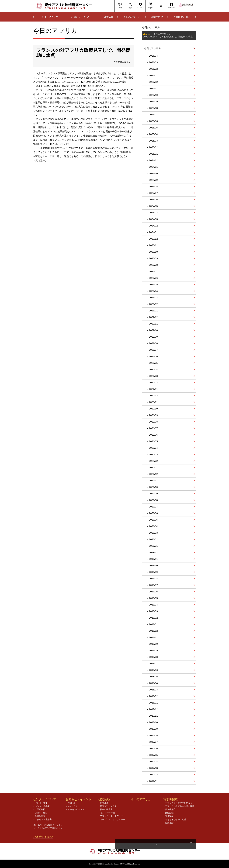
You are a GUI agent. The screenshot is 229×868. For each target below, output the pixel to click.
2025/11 (153, 88)
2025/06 (153, 121)
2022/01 (153, 389)
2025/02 (153, 147)
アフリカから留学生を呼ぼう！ (180, 803)
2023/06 (153, 278)
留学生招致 (157, 17)
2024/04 (153, 213)
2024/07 (153, 193)
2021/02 (153, 461)
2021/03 (153, 454)
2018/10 (153, 644)
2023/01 (153, 311)
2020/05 (153, 520)
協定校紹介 (170, 823)
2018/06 (153, 670)
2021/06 (153, 435)
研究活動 (108, 17)
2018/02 (153, 696)
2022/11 (153, 324)
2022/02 (153, 382)
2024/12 (153, 160)
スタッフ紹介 (41, 813)
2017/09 (153, 729)
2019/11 (153, 559)
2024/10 (153, 173)
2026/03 (153, 62)
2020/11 (153, 480)
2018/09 (153, 650)
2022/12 (153, 317)
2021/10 (153, 409)
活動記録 (169, 813)
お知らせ (72, 803)
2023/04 (153, 291)
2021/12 (153, 396)
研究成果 (104, 803)
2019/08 (153, 578)
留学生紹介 (170, 809)
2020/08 (153, 500)
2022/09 (153, 337)
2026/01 (153, 75)
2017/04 (153, 761)
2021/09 (153, 415)
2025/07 (153, 115)
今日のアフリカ (132, 17)
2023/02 (153, 304)
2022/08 (153, 343)
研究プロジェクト (108, 806)
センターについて (49, 17)
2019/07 (153, 585)
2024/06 (153, 199)
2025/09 (153, 101)
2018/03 (153, 690)
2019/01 (153, 624)
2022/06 (153, 356)
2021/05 (153, 441)
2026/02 (153, 69)
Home (148, 34)
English (151, 6)
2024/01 (153, 232)
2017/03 (153, 768)
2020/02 (153, 539)
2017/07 (153, 742)
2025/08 (153, 108)
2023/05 (153, 284)
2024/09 (153, 180)
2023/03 (153, 297)
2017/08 (153, 735)
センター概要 (41, 803)
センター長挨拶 (42, 806)
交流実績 (169, 816)
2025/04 (153, 134)
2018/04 (153, 683)
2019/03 (153, 611)
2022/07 (153, 350)
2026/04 (153, 56)
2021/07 (153, 428)
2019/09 (153, 572)
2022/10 (153, 330)
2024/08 (153, 186)
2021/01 (153, 467)
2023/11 (153, 245)
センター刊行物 (107, 813)
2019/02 (153, 618)
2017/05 (153, 755)
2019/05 (153, 598)
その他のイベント (76, 809)
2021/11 (153, 402)
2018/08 (153, 657)
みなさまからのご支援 (176, 819)
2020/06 (153, 513)
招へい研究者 (106, 809)
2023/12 (153, 239)
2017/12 (153, 709)
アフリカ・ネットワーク (112, 816)
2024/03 (153, 219)
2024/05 (153, 206)
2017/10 (153, 722)
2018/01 (153, 703)
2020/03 (153, 533)
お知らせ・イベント (82, 17)
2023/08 (153, 265)
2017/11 (153, 716)
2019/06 (153, 592)
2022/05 (153, 363)
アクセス (140, 6)
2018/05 (153, 677)
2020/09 (153, 494)
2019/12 (153, 552)
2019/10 (153, 565)
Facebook (171, 6)
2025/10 (153, 95)
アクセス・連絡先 (43, 819)
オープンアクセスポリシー (113, 819)
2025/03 (153, 141)
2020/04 (153, 526)
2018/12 (153, 631)
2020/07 (153, 507)
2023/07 (153, 271)
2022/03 (153, 376)
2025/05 (153, 128)
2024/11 (153, 167)
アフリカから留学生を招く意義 (180, 806)
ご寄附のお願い (182, 17)
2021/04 (153, 448)
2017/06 (153, 748)
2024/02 (153, 226)
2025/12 (153, 82)
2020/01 (153, 546)
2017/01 (153, 781)
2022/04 (153, 369)
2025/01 (153, 154)
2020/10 (153, 487)
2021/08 (153, 422)
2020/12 (153, 474)
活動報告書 (40, 816)
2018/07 (153, 663)
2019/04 (153, 605)
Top (191, 845)
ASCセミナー (74, 806)
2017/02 (153, 775)
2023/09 (153, 258)
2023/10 (153, 252)
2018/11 (153, 637)
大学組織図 (40, 809)
